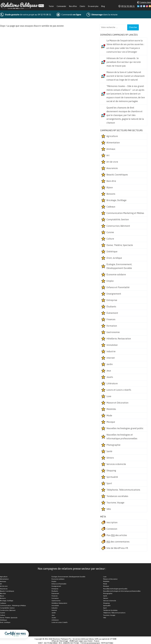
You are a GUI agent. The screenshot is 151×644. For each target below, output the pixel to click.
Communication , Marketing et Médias (13, 606)
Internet (111, 358)
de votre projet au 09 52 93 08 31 (28, 15)
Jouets (110, 377)
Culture (110, 239)
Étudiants (111, 307)
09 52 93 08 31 (128, 6)
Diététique (112, 252)
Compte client (145, 2)
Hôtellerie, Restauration (119, 339)
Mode (109, 415)
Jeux (109, 371)
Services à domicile (116, 464)
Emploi (110, 281)
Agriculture (112, 136)
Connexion (112, 529)
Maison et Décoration (117, 403)
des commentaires (118, 542)
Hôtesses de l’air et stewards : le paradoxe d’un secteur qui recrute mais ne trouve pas (124, 62)
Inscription (112, 522)
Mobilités (111, 409)
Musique (111, 422)
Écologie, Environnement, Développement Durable (119, 266)
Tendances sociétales (117, 496)
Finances (111, 319)
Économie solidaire (116, 275)
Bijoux (110, 187)
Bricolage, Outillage (116, 200)
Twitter (144, 6)
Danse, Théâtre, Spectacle (120, 245)
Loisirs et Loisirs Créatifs (60, 622)
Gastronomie (113, 332)
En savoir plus (93, 6)
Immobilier (112, 345)
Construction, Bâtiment (118, 226)
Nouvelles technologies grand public (125, 428)
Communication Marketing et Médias (125, 213)
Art (108, 155)
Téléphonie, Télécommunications (123, 490)
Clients (82, 6)
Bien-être (111, 181)
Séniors (110, 458)
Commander (61, 6)
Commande (71, 15)
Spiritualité (112, 477)
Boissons (111, 194)
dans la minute (104, 15)
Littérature (112, 383)
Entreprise (112, 300)
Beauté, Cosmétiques (117, 175)
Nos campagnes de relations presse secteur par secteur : (72, 569)
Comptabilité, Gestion (118, 219)
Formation (112, 326)
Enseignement (114, 294)
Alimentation (113, 143)
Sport (109, 483)
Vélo (109, 509)
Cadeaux (111, 207)
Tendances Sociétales (110, 610)
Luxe (109, 396)
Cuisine (110, 232)
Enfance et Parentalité (118, 287)
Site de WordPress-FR (117, 548)
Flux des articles (117, 535)
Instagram (147, 6)
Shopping (111, 471)
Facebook (141, 6)
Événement (112, 313)
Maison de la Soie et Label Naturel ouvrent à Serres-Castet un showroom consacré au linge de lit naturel (126, 76)
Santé (109, 451)
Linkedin (138, 6)
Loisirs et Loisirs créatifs (119, 390)
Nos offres (73, 6)
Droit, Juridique (114, 258)
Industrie (111, 351)
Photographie (113, 445)
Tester (51, 6)
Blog (103, 6)
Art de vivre (112, 162)
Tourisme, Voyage (115, 503)
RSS (150, 6)
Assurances (112, 168)
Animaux (111, 149)
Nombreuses (17, 21)
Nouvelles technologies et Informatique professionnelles (122, 437)
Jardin (110, 364)
